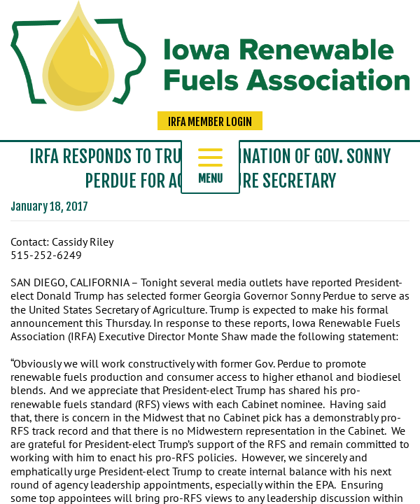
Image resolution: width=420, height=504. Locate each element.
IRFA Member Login (210, 122)
